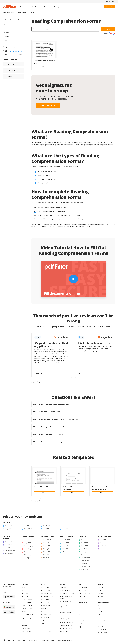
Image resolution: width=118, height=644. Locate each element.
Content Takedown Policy (57, 641)
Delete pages (85, 540)
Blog (99, 606)
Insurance (82, 612)
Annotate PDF (85, 561)
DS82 (42, 623)
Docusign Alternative (66, 625)
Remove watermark (87, 555)
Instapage (101, 596)
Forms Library (45, 587)
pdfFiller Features (65, 590)
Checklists (6, 36)
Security (24, 611)
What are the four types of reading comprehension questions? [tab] (73, 419)
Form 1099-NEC (45, 617)
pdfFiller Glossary (103, 633)
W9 (42, 611)
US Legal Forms (102, 590)
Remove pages (28, 552)
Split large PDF (28, 558)
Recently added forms (47, 632)
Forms (5, 40)
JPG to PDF (65, 549)
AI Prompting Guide (27, 619)
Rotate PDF (84, 546)
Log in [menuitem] (114, 2)
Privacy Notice (46, 641)
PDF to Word (28, 529)
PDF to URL (46, 555)
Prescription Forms (12, 70)
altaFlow (100, 593)
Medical (81, 615)
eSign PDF (46, 529)
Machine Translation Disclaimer (28, 615)
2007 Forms (10, 64)
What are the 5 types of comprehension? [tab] (73, 434)
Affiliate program (27, 608)
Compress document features (66, 597)
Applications (7, 28)
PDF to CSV (46, 543)
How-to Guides (102, 630)
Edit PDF (26, 526)
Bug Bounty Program (70, 641)
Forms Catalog (45, 599)
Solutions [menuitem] (24, 7)
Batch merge (28, 555)
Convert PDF (9, 545)
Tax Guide (101, 627)
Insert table (84, 570)
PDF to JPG (46, 549)
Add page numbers (86, 552)
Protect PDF (65, 526)
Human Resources (84, 621)
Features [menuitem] (48, 7)
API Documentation (85, 593)
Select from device (48, 105)
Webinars (100, 609)
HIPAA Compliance (27, 602)
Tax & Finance (83, 624)
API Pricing (82, 596)
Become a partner (27, 605)
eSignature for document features (67, 607)
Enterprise (82, 609)
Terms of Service (33, 641)
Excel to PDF (66, 546)
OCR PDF (8, 548)
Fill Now (44, 67)
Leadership (25, 593)
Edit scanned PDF (10, 551)
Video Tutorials (102, 612)
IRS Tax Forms (45, 602)
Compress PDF (9, 526)
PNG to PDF (65, 552)
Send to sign (103, 546)
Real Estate (82, 618)
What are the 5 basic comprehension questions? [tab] (73, 442)
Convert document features (65, 602)
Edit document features (67, 593)
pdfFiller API (82, 590)
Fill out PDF (84, 543)
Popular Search (45, 605)
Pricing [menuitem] (56, 7)
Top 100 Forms (45, 590)
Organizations (83, 606)
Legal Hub (25, 596)
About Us (24, 587)
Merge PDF (8, 529)
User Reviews (102, 624)
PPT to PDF (65, 543)
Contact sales (26, 629)
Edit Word (84, 564)
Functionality (63, 587)
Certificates (7, 32)
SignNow (100, 587)
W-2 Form (44, 608)
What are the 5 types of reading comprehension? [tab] (73, 404)
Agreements (7, 24)
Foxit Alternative (64, 631)
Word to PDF (47, 526)
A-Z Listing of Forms (47, 596)
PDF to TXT (46, 558)
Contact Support (27, 632)
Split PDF (27, 540)
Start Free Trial (110, 7)
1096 (42, 626)
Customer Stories (103, 621)
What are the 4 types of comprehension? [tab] (73, 427)
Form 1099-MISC (46, 614)
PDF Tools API (83, 587)
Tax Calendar (44, 629)
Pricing (24, 590)
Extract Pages (28, 549)
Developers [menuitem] (36, 7)
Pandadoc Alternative (66, 628)
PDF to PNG (46, 552)
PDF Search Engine (46, 593)
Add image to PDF (86, 567)
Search (108, 29)
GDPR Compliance (27, 599)
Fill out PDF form (67, 529)
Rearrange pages (29, 546)
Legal (80, 627)
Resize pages (9, 554)
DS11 (42, 620)
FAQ (99, 615)
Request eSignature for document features (66, 612)
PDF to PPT (46, 546)
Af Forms (9, 77)
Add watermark (85, 558)
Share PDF (103, 549)
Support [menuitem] (108, 2)
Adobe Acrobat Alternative (67, 622)
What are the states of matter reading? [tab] (73, 412)
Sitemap (100, 618)
